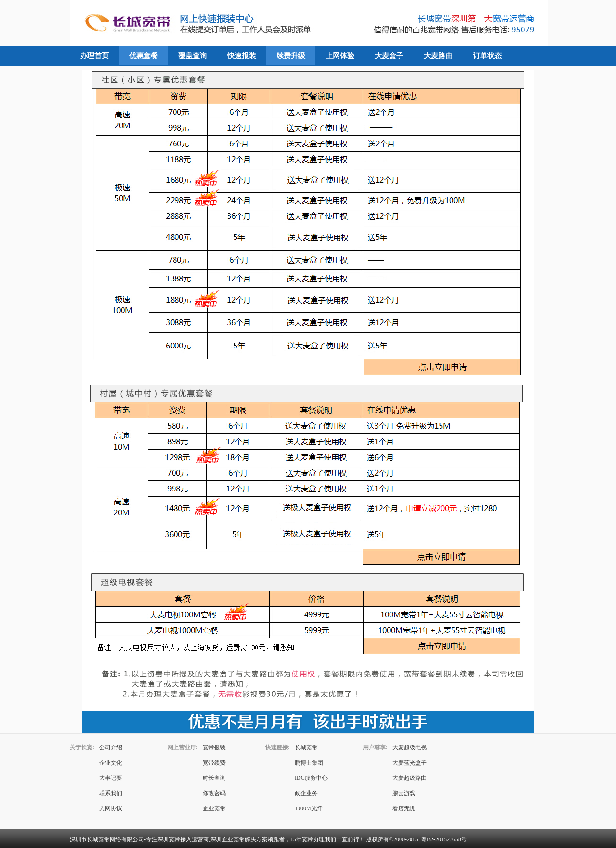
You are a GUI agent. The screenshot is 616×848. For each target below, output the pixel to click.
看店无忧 (404, 808)
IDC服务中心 (311, 778)
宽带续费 (214, 763)
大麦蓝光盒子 (410, 763)
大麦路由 (438, 56)
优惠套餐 (144, 56)
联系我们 (111, 793)
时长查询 (214, 778)
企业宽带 (214, 808)
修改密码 (214, 793)
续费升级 (291, 56)
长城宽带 (306, 747)
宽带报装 (214, 747)
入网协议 (111, 808)
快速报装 (242, 56)
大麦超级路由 (410, 778)
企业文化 (111, 763)
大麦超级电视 (410, 747)
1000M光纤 (309, 808)
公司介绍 (111, 747)
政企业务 (306, 793)
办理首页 (94, 56)
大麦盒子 (389, 56)
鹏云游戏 (404, 793)
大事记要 (111, 778)
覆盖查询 (193, 56)
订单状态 (487, 56)
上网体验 (340, 56)
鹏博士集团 (309, 763)
